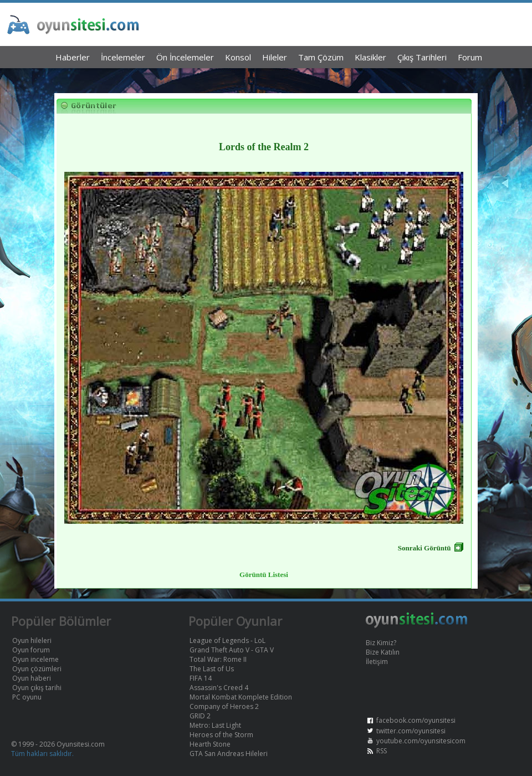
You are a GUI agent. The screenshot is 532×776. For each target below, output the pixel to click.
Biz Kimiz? (381, 643)
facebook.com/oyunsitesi (416, 720)
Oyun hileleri (32, 640)
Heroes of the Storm (221, 735)
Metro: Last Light (215, 725)
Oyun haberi (32, 678)
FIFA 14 (201, 678)
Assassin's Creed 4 (219, 688)
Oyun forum (31, 650)
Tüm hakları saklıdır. (42, 754)
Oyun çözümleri (37, 669)
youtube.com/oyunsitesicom (421, 741)
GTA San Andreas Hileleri (229, 754)
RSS (382, 751)
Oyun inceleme (35, 659)
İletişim (377, 662)
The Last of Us (212, 669)
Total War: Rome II (218, 659)
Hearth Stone (210, 744)
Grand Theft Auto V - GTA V (232, 650)
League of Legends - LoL (227, 640)
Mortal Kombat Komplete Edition (241, 697)
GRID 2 (200, 716)
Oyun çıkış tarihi (37, 688)
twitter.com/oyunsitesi (411, 731)
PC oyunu (27, 697)
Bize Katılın (383, 652)
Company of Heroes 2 (224, 706)
